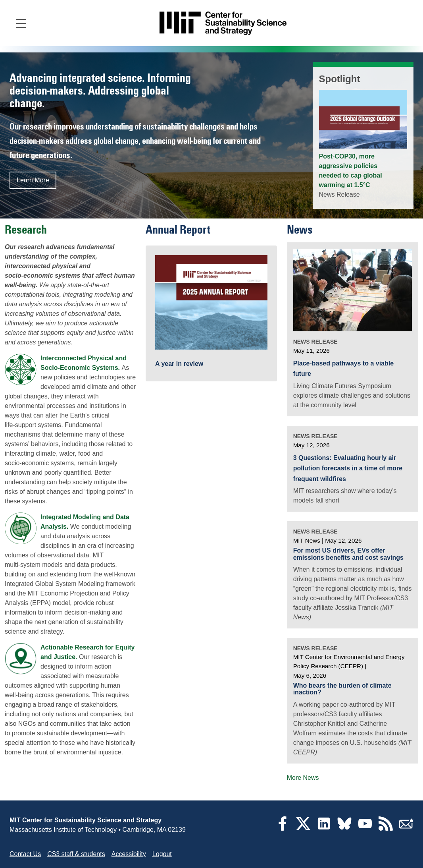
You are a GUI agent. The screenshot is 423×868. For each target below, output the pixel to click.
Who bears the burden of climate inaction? (342, 689)
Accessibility (129, 854)
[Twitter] (303, 828)
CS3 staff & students (76, 854)
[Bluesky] (344, 828)
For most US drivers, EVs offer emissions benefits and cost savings (348, 554)
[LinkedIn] (324, 828)
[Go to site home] (223, 23)
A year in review (179, 364)
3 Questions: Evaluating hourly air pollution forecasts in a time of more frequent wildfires (348, 468)
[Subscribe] (406, 828)
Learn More (33, 180)
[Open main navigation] (21, 23)
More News (303, 778)
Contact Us (25, 854)
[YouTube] (365, 828)
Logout (162, 854)
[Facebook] (283, 828)
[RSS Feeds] (386, 828)
